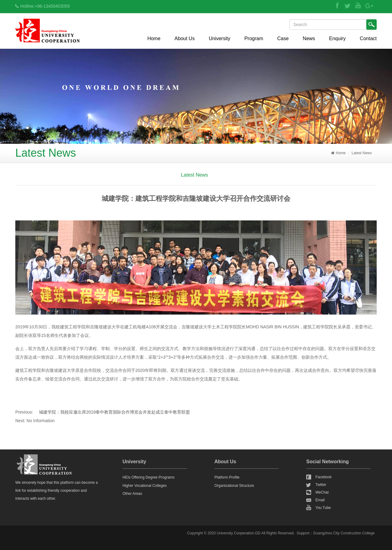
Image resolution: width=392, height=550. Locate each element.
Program (254, 38)
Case (283, 38)
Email (320, 500)
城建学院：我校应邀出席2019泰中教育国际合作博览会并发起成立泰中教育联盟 (114, 412)
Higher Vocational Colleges (145, 486)
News (309, 38)
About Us (185, 38)
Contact (368, 38)
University (220, 38)
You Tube (323, 508)
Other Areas (132, 494)
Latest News (362, 153)
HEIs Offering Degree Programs (149, 477)
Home (154, 38)
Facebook (324, 477)
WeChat (322, 492)
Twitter (321, 485)
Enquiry (337, 38)
